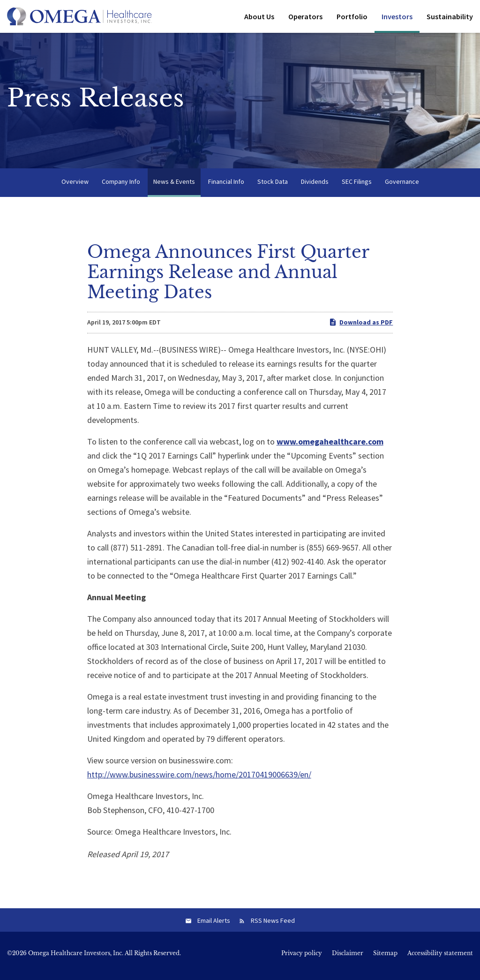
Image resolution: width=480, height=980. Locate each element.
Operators (305, 16)
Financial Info (226, 187)
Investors (397, 16)
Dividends (315, 187)
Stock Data (273, 187)
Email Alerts (214, 926)
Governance (402, 187)
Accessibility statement (440, 958)
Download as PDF (361, 328)
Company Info (121, 187)
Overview (75, 187)
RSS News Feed (273, 926)
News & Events (174, 187)
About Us (259, 16)
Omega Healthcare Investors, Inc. (76, 958)
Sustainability (450, 16)
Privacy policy (302, 958)
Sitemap (385, 958)
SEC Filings (357, 187)
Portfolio (352, 16)
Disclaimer (348, 958)
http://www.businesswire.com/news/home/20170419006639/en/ (199, 780)
